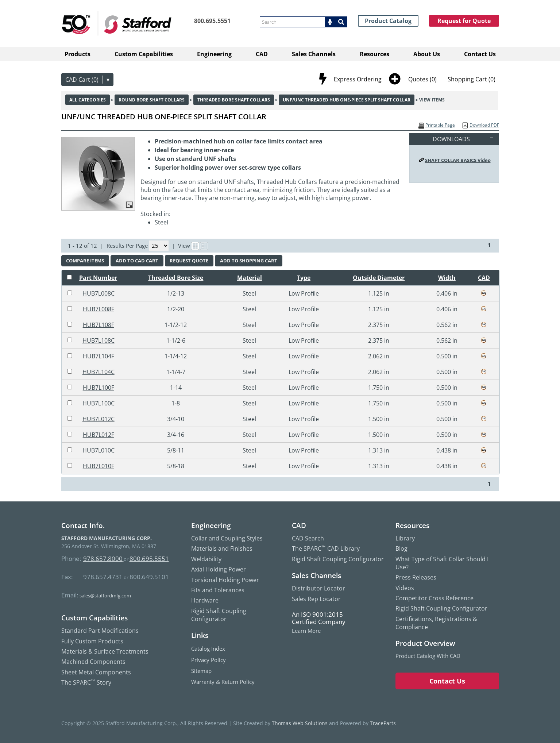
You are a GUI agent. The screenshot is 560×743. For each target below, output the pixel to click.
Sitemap (201, 671)
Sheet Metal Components (96, 672)
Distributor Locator (318, 588)
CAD (262, 54)
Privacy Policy (208, 660)
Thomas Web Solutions (300, 723)
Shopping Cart (467, 79)
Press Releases (416, 577)
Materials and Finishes (222, 548)
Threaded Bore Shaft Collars (234, 100)
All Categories (88, 100)
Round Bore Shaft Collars (152, 100)
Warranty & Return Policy (223, 682)
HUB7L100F (99, 388)
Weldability (206, 559)
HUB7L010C (99, 450)
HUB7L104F (99, 356)
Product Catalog (388, 21)
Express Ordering (358, 79)
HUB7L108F (99, 325)
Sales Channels (314, 54)
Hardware (205, 600)
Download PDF (484, 125)
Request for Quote (464, 21)
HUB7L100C (99, 403)
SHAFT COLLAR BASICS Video (458, 160)
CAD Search (308, 538)
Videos (405, 588)
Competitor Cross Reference (435, 598)
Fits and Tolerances (218, 590)
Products (78, 54)
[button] (331, 22)
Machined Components (93, 662)
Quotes (418, 79)
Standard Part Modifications (100, 631)
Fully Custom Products (92, 641)
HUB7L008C (99, 293)
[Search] (342, 22)
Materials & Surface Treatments (105, 651)
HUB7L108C (99, 340)
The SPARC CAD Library (326, 548)
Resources (374, 54)
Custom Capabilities (144, 54)
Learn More (306, 631)
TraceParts (383, 723)
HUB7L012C (99, 419)
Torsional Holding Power (225, 580)
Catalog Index (208, 648)
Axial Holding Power (219, 569)
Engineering (214, 54)
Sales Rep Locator (316, 599)
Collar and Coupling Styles (227, 538)
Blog (401, 548)
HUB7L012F (99, 435)
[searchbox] (293, 22)
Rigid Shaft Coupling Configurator (219, 615)
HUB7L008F (99, 309)
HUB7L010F (99, 466)
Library (405, 538)
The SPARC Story (86, 682)
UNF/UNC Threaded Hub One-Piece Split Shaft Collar (347, 100)
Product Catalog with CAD (428, 656)
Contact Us (480, 54)
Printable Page (440, 125)
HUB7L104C (99, 372)
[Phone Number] (206, 21)
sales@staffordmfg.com (105, 596)
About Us (427, 54)
